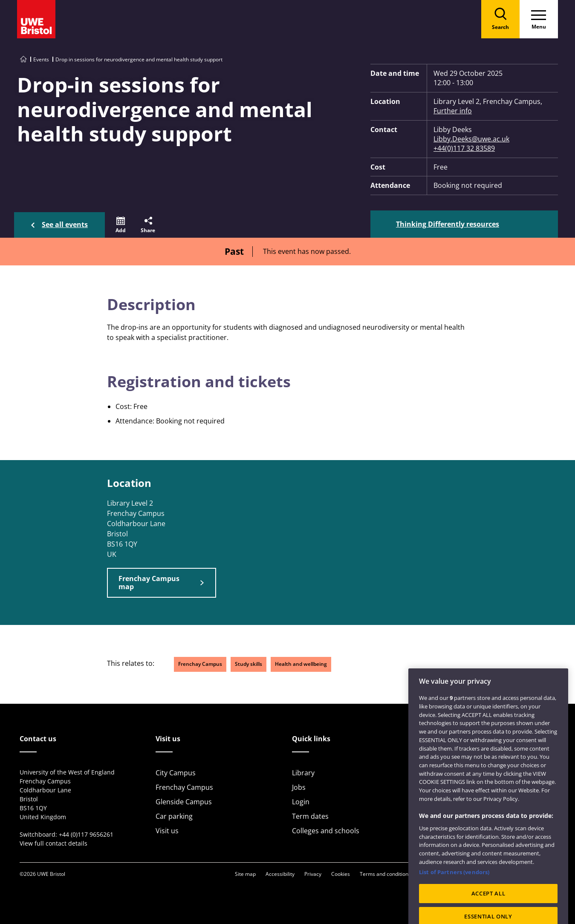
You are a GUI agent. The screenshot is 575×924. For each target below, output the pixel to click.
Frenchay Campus (200, 664)
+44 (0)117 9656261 (86, 834)
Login (301, 802)
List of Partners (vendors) (454, 887)
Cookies (341, 874)
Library (303, 773)
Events (41, 59)
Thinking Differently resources (448, 224)
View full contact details (53, 843)
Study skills (248, 664)
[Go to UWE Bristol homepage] (23, 59)
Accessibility (280, 874)
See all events (65, 225)
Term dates (310, 816)
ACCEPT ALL (488, 908)
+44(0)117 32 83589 (464, 148)
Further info (453, 111)
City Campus (176, 773)
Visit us (167, 831)
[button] (121, 225)
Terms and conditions (385, 874)
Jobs (299, 787)
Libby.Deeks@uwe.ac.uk (471, 139)
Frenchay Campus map (149, 583)
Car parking (174, 816)
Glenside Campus (184, 802)
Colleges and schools (326, 831)
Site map (245, 874)
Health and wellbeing (301, 664)
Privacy (313, 874)
